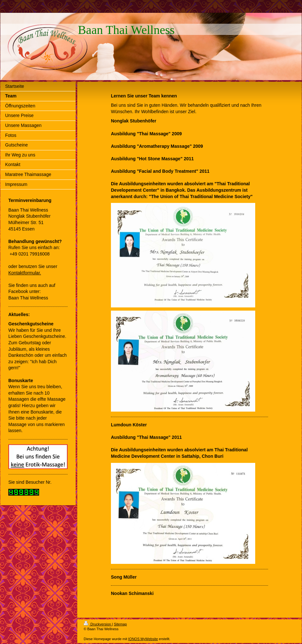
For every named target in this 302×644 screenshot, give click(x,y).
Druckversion (98, 624)
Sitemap (120, 624)
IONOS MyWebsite (143, 639)
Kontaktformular (24, 273)
